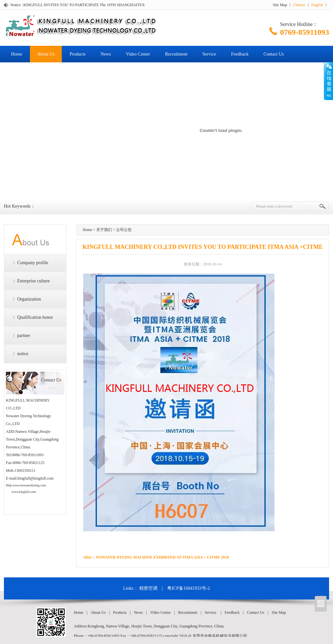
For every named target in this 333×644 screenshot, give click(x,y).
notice (23, 354)
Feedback (240, 54)
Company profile (33, 263)
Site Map (280, 5)
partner (24, 335)
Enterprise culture (33, 281)
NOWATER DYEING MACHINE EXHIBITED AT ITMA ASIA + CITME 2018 (162, 557)
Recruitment (176, 54)
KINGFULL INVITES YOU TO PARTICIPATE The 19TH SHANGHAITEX (84, 5)
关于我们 (104, 230)
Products (78, 54)
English (317, 5)
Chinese (299, 5)
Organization (29, 299)
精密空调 (148, 588)
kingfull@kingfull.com (36, 478)
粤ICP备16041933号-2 (188, 588)
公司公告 (124, 230)
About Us (46, 54)
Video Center (138, 54)
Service (209, 54)
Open (328, 81)
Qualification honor (35, 317)
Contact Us (274, 54)
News (106, 54)
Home (17, 54)
